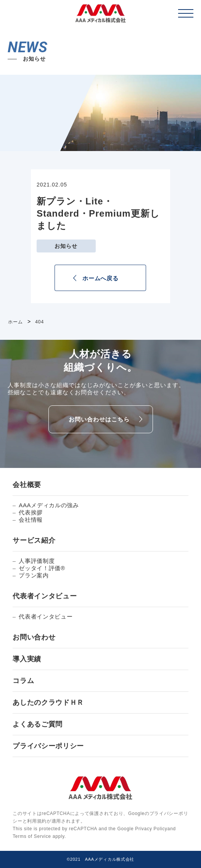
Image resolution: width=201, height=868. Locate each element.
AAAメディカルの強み (49, 505)
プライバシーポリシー (48, 746)
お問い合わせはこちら (99, 419)
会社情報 (31, 520)
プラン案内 (34, 575)
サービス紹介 (34, 540)
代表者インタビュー (45, 596)
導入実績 (27, 659)
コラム (23, 681)
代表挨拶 (31, 512)
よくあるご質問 (38, 724)
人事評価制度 (37, 561)
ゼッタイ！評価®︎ (42, 568)
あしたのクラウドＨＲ (48, 702)
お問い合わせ (34, 637)
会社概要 (27, 485)
